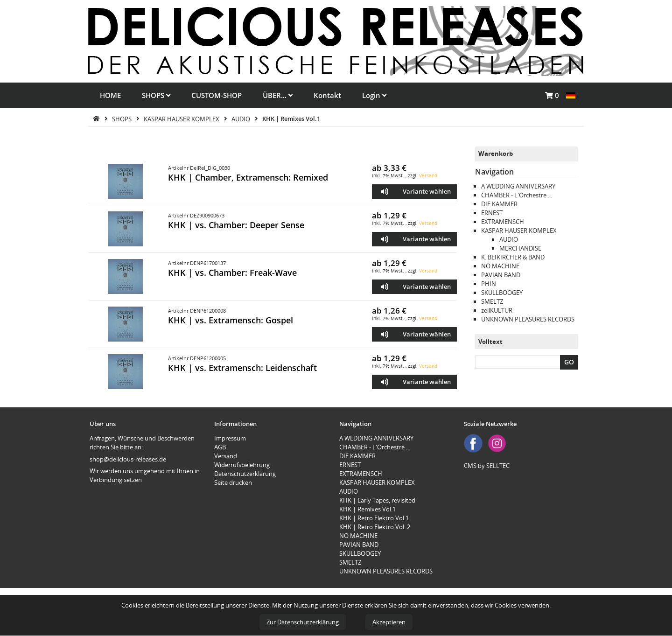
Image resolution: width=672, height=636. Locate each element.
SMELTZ (492, 301)
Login (374, 95)
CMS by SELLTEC (487, 466)
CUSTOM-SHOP (217, 95)
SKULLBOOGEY (502, 293)
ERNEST (492, 213)
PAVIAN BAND (501, 275)
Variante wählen (427, 191)
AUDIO (241, 119)
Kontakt (327, 95)
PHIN (489, 284)
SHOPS (156, 95)
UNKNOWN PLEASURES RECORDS (528, 319)
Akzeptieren (389, 622)
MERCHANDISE (520, 248)
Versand (428, 175)
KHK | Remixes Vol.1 (291, 119)
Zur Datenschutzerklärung (303, 622)
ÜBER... (278, 95)
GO (569, 362)
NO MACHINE (500, 266)
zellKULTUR (497, 310)
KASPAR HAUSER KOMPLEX (182, 119)
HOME (110, 95)
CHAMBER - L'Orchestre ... (517, 195)
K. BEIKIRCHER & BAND (513, 257)
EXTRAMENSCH (503, 222)
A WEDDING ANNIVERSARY (518, 186)
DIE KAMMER (499, 204)
